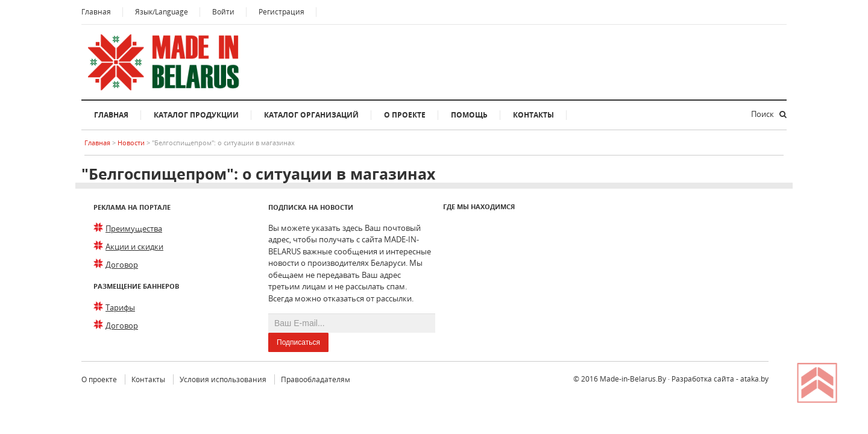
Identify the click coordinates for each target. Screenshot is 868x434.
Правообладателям (316, 379)
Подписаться (298, 342)
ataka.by (754, 379)
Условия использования (223, 379)
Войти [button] (223, 12)
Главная (96, 12)
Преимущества (134, 228)
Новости (132, 143)
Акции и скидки (134, 247)
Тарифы (120, 307)
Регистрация (281, 12)
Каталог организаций (311, 115)
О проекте (405, 115)
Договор (122, 265)
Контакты (533, 115)
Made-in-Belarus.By (633, 379)
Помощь (469, 115)
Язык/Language (162, 12)
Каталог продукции (196, 115)
